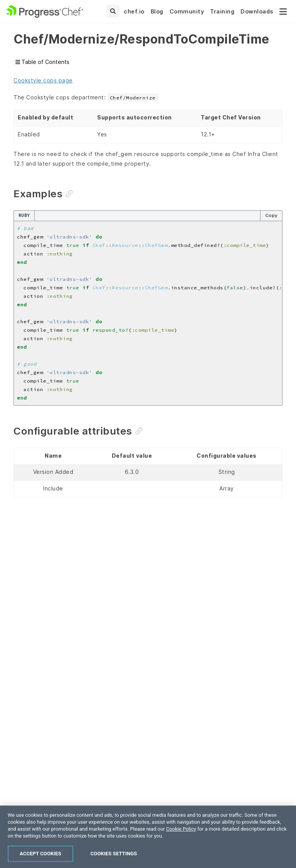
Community (187, 11)
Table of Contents (42, 62)
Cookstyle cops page (43, 80)
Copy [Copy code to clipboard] (271, 215)
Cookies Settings (114, 854)
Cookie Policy (181, 829)
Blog (157, 11)
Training (222, 11)
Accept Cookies (40, 854)
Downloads (257, 11)
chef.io (134, 11)
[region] (148, 837)
